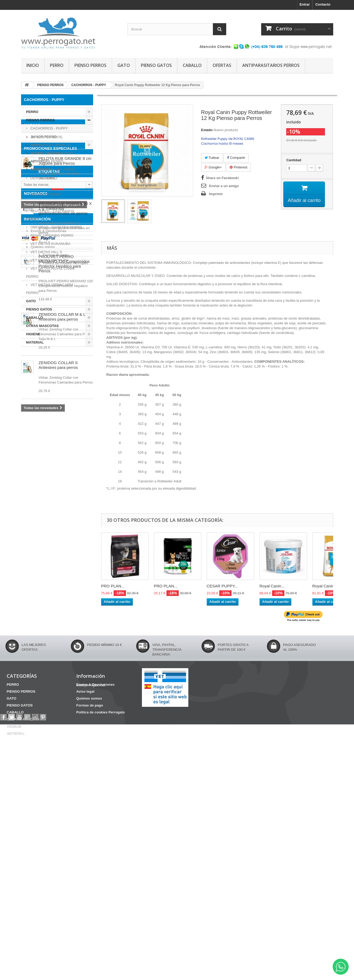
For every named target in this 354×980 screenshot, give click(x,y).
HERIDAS (32, 529)
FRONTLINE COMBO (41, 553)
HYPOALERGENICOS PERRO (54, 203)
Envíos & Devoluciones (48, 812)
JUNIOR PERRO (43, 137)
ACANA (36, 378)
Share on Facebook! (222, 178)
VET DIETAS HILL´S (46, 252)
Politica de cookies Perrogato (53, 844)
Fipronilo (61, 521)
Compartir (236, 158)
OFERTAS (222, 65)
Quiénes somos (42, 828)
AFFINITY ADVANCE (47, 386)
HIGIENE (33, 334)
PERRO (57, 65)
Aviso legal (39, 820)
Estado (207, 130)
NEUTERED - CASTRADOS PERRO (50, 215)
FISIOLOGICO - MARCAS (50, 145)
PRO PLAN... (113, 586)
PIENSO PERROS (90, 65)
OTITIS (70, 537)
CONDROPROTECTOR (64, 529)
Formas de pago (43, 836)
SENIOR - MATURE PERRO (52, 153)
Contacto (323, 4)
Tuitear (212, 158)
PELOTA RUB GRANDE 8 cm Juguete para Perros (65, 448)
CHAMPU (31, 545)
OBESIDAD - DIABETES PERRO (56, 227)
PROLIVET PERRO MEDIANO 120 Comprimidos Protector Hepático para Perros (64, 641)
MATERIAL (35, 342)
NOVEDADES (36, 571)
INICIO (33, 65)
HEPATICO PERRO (45, 194)
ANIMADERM (41, 402)
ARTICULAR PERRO (47, 161)
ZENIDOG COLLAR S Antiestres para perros (58, 742)
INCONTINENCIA (65, 545)
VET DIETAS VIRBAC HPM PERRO (50, 289)
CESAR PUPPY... (222, 586)
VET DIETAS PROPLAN (49, 260)
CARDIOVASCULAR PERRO (53, 170)
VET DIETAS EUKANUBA (50, 244)
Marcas (32, 361)
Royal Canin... (272, 586)
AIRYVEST (39, 394)
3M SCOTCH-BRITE (46, 370)
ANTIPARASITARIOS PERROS (271, 65)
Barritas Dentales (38, 537)
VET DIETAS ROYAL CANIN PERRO (50, 273)
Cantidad (294, 160)
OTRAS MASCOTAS (43, 326)
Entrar (305, 4)
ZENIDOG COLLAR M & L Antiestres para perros (62, 694)
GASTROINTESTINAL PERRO (54, 186)
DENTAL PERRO (43, 178)
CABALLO (192, 65)
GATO (124, 65)
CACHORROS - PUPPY (49, 128)
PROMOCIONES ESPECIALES (51, 435)
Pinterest (238, 167)
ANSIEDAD (39, 521)
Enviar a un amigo (224, 186)
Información (37, 802)
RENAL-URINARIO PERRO (52, 235)
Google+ (213, 167)
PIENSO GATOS (156, 65)
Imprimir (216, 194)
